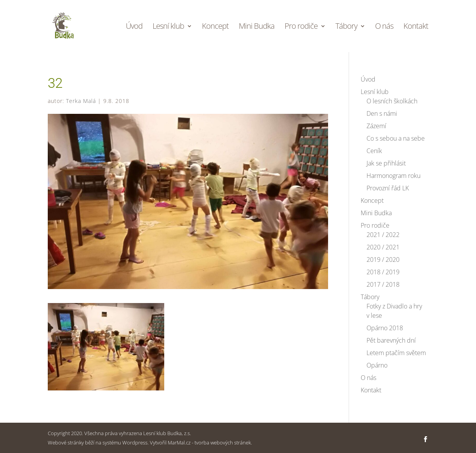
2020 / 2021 (383, 247)
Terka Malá (81, 101)
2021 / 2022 (383, 235)
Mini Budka (257, 27)
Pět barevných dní (391, 340)
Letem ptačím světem (396, 353)
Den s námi (382, 113)
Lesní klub (168, 27)
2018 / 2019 (383, 272)
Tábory (346, 27)
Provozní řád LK (388, 188)
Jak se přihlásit (386, 163)
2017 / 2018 (383, 284)
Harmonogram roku (393, 176)
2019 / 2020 (383, 260)
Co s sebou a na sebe (396, 138)
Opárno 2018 (385, 328)
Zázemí (376, 126)
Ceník (374, 151)
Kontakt (416, 27)
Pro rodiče (301, 27)
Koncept (215, 27)
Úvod (134, 27)
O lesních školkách (392, 101)
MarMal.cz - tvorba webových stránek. (210, 443)
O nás (384, 27)
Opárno (377, 365)
